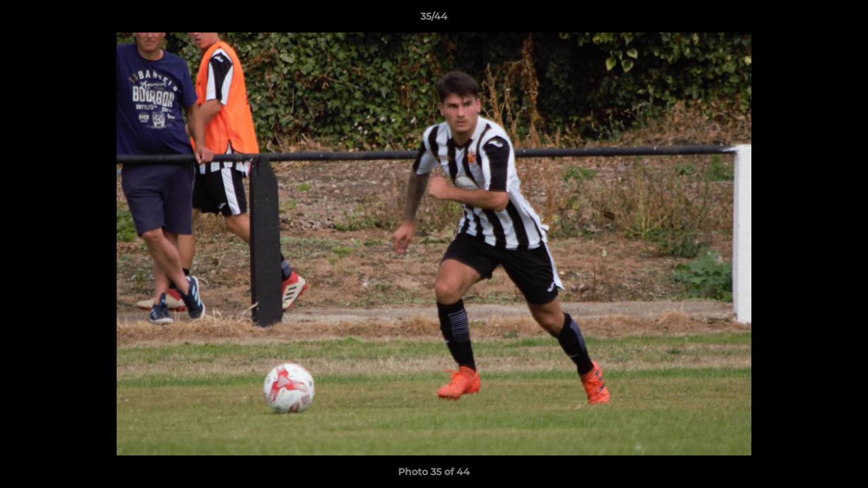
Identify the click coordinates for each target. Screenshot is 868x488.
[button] (844, 20)
